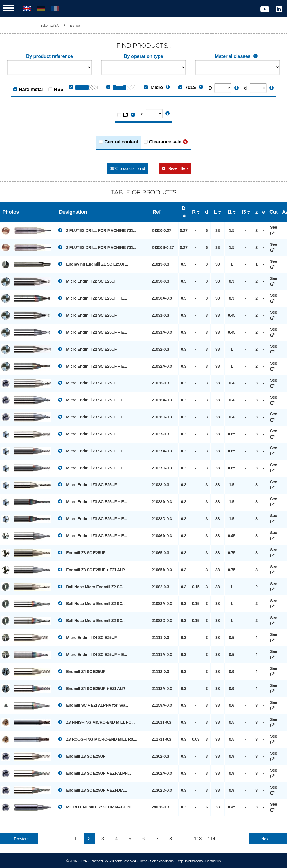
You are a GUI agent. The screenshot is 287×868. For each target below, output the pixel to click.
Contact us (213, 861)
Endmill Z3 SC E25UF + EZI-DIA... (93, 790)
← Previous (19, 839)
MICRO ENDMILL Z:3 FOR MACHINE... (97, 807)
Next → (268, 839)
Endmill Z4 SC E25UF (82, 671)
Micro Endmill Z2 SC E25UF (87, 281)
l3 (244, 212)
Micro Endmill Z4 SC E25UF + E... (93, 654)
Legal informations (189, 861)
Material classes (237, 56)
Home (143, 861)
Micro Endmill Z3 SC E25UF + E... (93, 400)
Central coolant (121, 142)
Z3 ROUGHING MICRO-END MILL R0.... (98, 739)
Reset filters (178, 168)
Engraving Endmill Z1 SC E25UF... (93, 264)
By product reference (49, 56)
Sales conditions (162, 861)
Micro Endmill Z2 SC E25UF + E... (93, 298)
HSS (59, 89)
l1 (230, 212)
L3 (125, 115)
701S (187, 87)
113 (198, 839)
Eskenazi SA (50, 26)
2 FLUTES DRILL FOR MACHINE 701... (97, 230)
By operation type (143, 56)
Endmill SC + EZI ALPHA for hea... (93, 705)
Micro (153, 87)
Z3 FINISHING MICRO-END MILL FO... (96, 722)
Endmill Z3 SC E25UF (82, 552)
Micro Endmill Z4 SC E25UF (87, 637)
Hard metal (31, 89)
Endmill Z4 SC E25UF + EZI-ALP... (93, 688)
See (273, 230)
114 (211, 839)
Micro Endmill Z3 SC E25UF (87, 383)
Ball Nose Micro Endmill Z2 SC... (92, 587)
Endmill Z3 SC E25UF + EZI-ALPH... (94, 773)
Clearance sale (165, 142)
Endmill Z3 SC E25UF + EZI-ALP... (93, 570)
